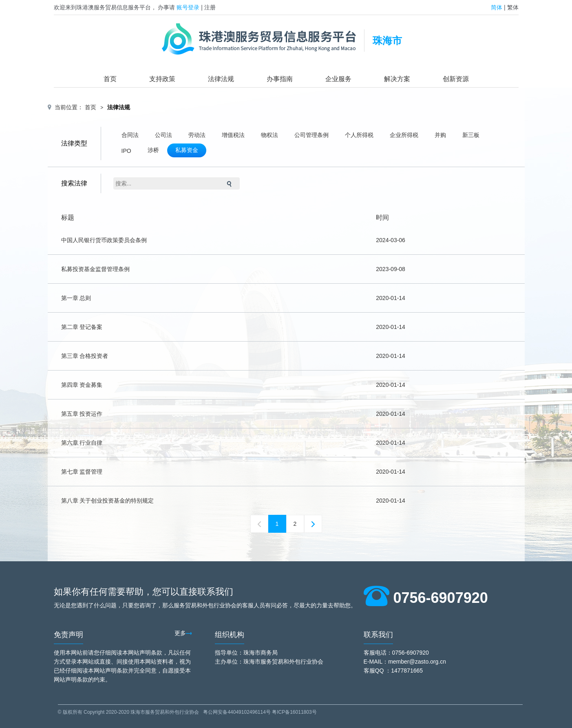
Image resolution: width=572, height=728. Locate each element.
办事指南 (280, 79)
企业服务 (338, 79)
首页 (110, 79)
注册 (210, 7)
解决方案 (397, 79)
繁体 (513, 7)
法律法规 (221, 79)
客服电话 (375, 653)
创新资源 (456, 79)
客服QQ (374, 671)
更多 (183, 633)
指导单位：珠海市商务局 (246, 653)
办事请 (166, 7)
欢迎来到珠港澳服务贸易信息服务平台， (105, 7)
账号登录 (188, 7)
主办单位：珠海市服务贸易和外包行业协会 (269, 662)
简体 (497, 7)
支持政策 (162, 79)
